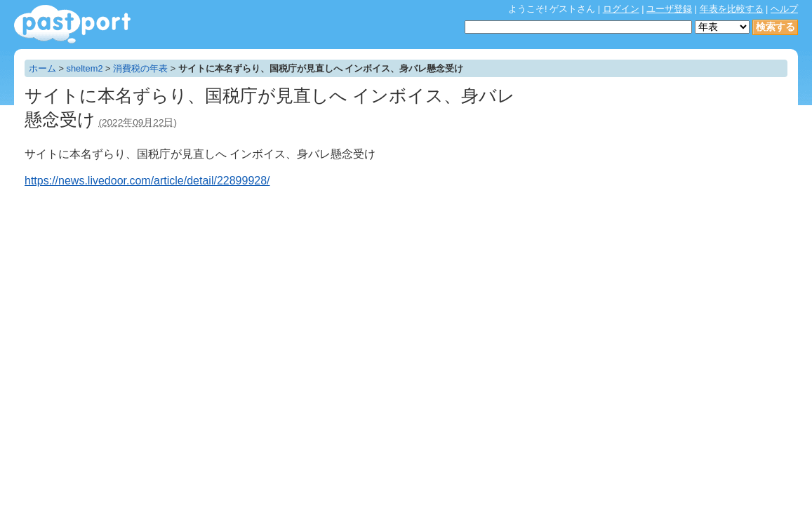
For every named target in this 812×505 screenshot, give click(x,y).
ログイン (621, 9)
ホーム (42, 68)
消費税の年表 (140, 68)
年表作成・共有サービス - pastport (72, 24)
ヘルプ (784, 9)
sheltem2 (85, 68)
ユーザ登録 (669, 9)
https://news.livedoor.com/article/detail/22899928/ (147, 181)
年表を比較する (732, 9)
